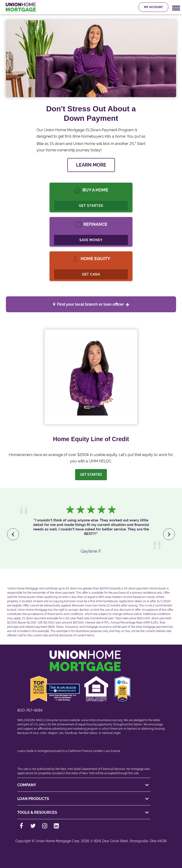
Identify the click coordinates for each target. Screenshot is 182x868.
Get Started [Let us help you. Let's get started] (91, 475)
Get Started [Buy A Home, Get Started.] (91, 206)
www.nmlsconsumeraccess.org (102, 720)
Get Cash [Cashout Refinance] (91, 274)
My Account (153, 7)
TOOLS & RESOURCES (84, 813)
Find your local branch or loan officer (93, 304)
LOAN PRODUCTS (84, 799)
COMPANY (84, 785)
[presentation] (13, 534)
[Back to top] (91, 856)
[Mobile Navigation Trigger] (176, 8)
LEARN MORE (91, 165)
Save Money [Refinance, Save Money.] (91, 240)
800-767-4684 (30, 710)
